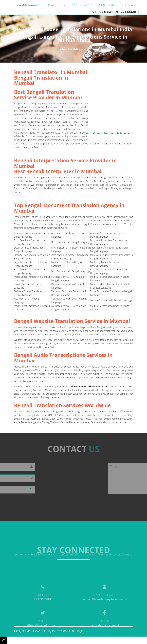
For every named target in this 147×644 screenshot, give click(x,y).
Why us (88, 5)
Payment (101, 5)
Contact (130, 5)
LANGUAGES (116, 5)
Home (52, 5)
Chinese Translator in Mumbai (112, 134)
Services (65, 5)
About (76, 5)
